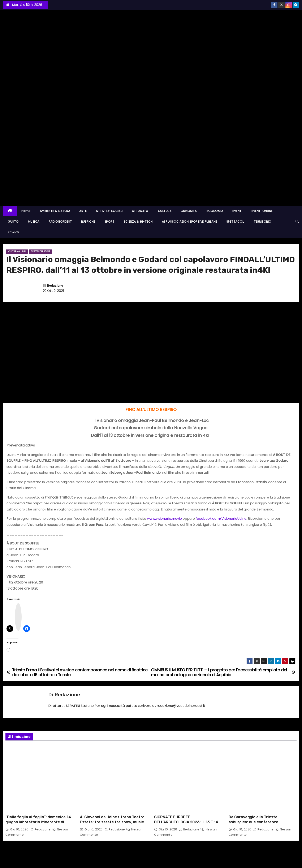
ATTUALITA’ (140, 211)
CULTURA (165, 211)
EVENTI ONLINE (262, 211)
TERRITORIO (263, 222)
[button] (297, 221)
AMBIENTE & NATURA (55, 211)
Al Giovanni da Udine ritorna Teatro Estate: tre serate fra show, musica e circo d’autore (113, 822)
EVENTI (237, 211)
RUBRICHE (88, 222)
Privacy (13, 232)
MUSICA (34, 222)
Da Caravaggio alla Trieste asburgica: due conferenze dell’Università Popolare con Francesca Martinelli (255, 825)
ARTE (83, 211)
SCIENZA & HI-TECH (138, 222)
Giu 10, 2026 (20, 829)
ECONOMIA (215, 211)
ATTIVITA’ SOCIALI (109, 211)
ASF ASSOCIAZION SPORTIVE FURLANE (189, 222)
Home (26, 211)
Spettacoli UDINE (40, 251)
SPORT (109, 222)
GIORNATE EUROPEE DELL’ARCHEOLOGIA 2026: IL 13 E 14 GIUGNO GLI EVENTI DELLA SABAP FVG (188, 822)
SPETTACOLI (235, 222)
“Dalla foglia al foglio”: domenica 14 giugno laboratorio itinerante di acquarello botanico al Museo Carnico (38, 825)
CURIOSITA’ (189, 211)
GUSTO (13, 222)
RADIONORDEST (60, 222)
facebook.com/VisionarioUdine (221, 519)
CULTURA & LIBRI (17, 251)
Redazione (55, 286)
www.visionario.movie (164, 519)
